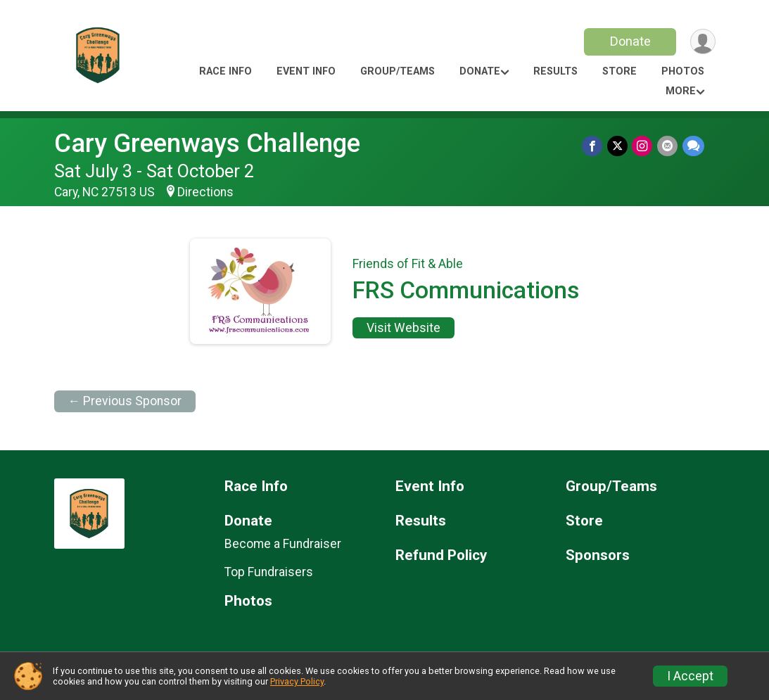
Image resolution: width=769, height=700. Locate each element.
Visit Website (403, 328)
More (681, 91)
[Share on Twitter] (619, 146)
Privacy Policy (297, 681)
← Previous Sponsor (125, 401)
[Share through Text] (693, 146)
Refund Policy (441, 555)
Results (555, 71)
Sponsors (598, 555)
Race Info (225, 71)
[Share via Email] (668, 146)
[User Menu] (703, 42)
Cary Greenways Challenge (207, 143)
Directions (205, 192)
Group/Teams (398, 71)
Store (619, 71)
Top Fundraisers (269, 572)
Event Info (306, 71)
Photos (683, 71)
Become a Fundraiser (283, 544)
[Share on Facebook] (594, 146)
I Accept (690, 676)
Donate (629, 41)
